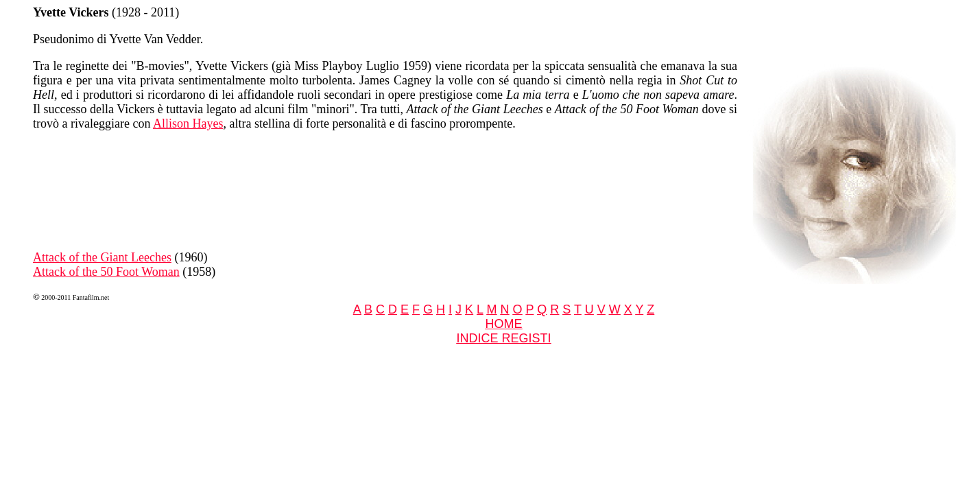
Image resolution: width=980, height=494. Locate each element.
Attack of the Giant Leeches (102, 257)
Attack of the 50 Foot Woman (106, 272)
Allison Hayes (188, 123)
